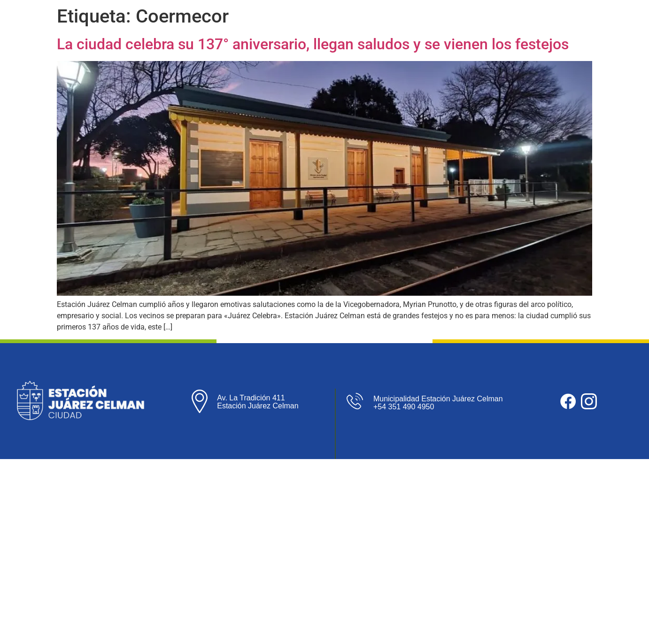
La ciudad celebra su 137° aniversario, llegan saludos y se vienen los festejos (313, 44)
